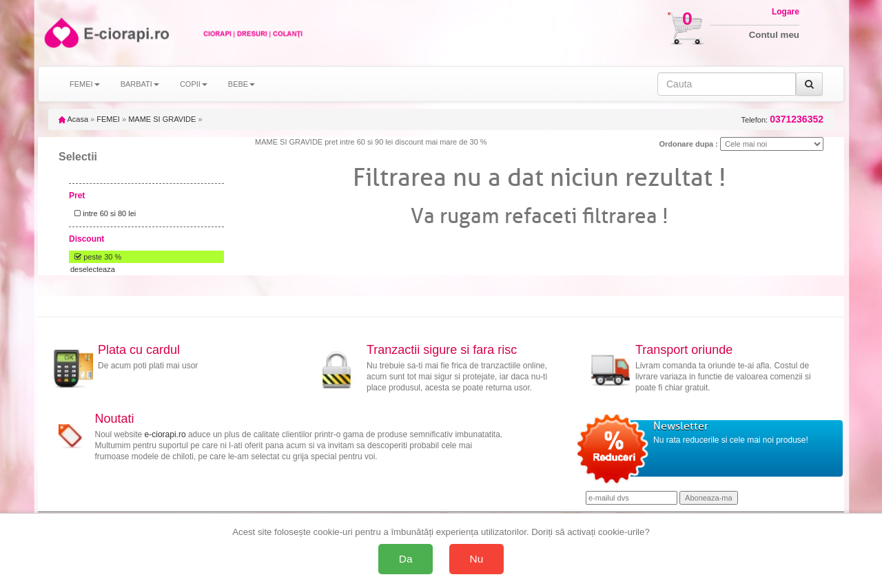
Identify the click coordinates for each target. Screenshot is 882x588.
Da (406, 559)
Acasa (73, 119)
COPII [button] (194, 84)
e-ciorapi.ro (165, 434)
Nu (477, 559)
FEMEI (108, 119)
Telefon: (782, 119)
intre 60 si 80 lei (103, 213)
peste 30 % (96, 257)
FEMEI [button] (85, 84)
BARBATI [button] (140, 84)
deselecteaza (93, 269)
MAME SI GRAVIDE (162, 119)
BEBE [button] (242, 84)
